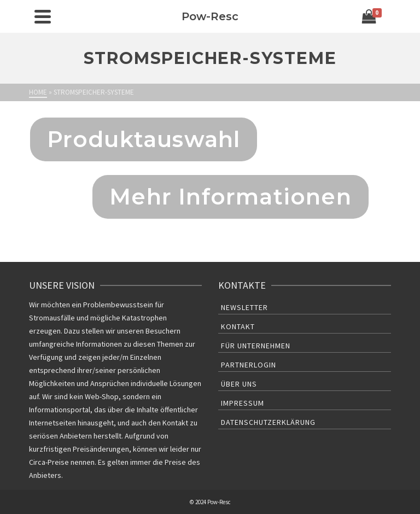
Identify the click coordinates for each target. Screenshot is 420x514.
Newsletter (244, 307)
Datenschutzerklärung (268, 422)
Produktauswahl (144, 139)
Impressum (243, 403)
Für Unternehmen (256, 346)
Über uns (239, 384)
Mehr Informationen (231, 197)
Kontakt (238, 326)
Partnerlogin (249, 365)
